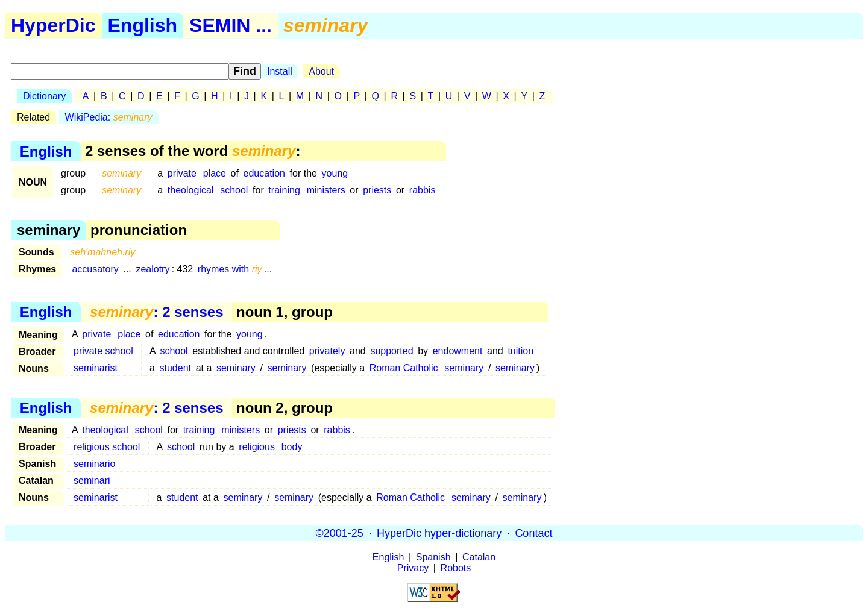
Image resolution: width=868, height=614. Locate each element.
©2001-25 (340, 533)
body (292, 447)
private (182, 173)
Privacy (413, 568)
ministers (326, 190)
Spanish (433, 557)
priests (377, 190)
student (175, 368)
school (234, 190)
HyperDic (53, 25)
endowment (458, 351)
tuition (520, 351)
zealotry (153, 269)
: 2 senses (156, 312)
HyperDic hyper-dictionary (439, 533)
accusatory (95, 269)
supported (392, 351)
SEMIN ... (231, 25)
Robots (456, 568)
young (335, 173)
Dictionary (44, 96)
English (143, 25)
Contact (533, 533)
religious (257, 447)
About (321, 71)
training (284, 190)
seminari (92, 481)
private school (103, 351)
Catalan (479, 557)
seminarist (96, 368)
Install (280, 71)
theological (191, 190)
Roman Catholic (404, 368)
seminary (236, 368)
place (215, 173)
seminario (94, 464)
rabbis (423, 190)
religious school (107, 447)
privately (327, 351)
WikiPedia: (109, 117)
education (264, 173)
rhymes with (230, 269)
